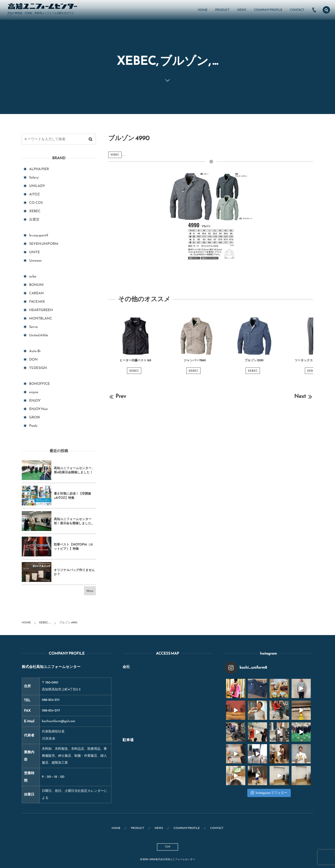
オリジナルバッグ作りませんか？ (74, 572)
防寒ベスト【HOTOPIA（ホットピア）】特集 (73, 547)
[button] (326, 10)
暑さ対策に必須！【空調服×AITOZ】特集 (73, 496)
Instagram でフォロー (269, 793)
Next (304, 396)
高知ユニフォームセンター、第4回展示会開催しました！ (74, 470)
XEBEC (115, 155)
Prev (117, 396)
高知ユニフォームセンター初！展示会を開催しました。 (74, 521)
